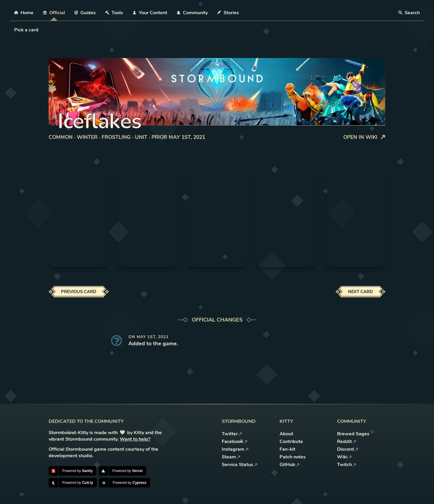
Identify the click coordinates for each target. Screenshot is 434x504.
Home (24, 13)
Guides (85, 13)
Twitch (347, 465)
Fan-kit (287, 449)
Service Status (240, 465)
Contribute (291, 442)
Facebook (235, 442)
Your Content (150, 13)
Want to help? (135, 439)
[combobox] (15, 30)
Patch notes (293, 457)
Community (192, 13)
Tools (114, 13)
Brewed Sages (353, 434)
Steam (231, 457)
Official (54, 13)
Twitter (232, 434)
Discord (348, 449)
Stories (228, 13)
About (286, 434)
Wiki (344, 457)
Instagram (235, 449)
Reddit (347, 442)
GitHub (290, 465)
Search (409, 13)
